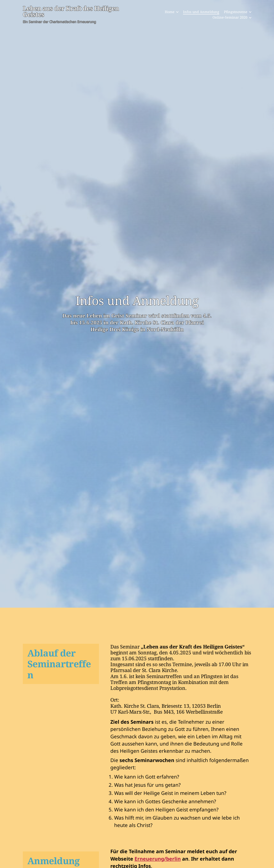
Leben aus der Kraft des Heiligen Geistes (74, 12)
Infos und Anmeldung (201, 12)
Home (170, 12)
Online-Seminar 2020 (230, 18)
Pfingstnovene (236, 12)
